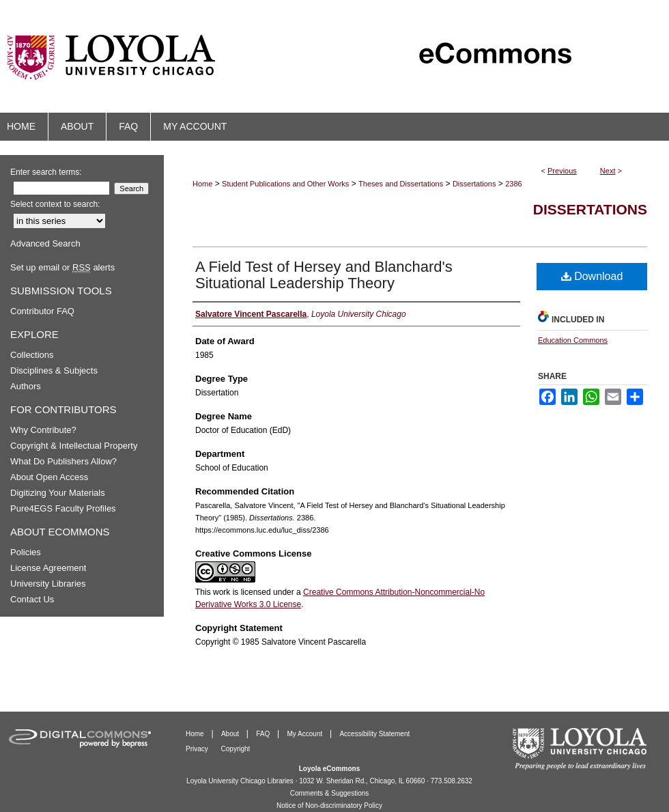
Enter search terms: (46, 172)
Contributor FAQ (42, 311)
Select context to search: (55, 204)
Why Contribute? (43, 430)
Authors (26, 386)
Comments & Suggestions (330, 793)
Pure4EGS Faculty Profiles (63, 508)
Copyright (236, 749)
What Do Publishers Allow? (63, 461)
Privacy (198, 749)
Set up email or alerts (62, 267)
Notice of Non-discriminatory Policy (329, 806)
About (231, 734)
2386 (513, 184)
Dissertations (474, 184)
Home (202, 184)
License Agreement (48, 568)
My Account (306, 734)
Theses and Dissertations (401, 184)
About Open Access (49, 477)
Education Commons (573, 340)
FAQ (264, 734)
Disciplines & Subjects (54, 370)
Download (592, 276)
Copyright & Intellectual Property (74, 446)
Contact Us (32, 599)
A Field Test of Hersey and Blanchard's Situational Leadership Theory (324, 275)
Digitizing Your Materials (58, 493)
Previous (562, 171)
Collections (32, 355)
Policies (26, 552)
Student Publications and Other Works (285, 184)
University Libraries (48, 584)
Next (608, 171)
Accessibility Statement (374, 734)
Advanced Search (45, 243)
